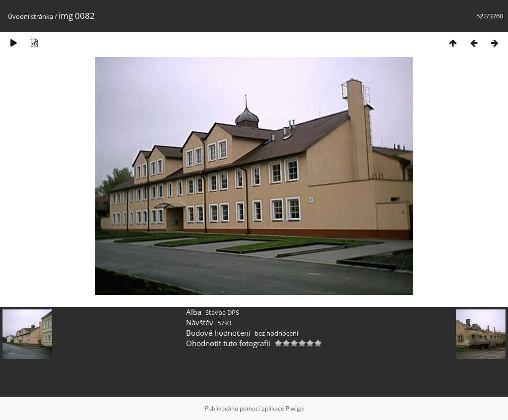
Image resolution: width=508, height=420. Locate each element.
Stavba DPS (222, 312)
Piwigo (295, 408)
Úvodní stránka (31, 16)
